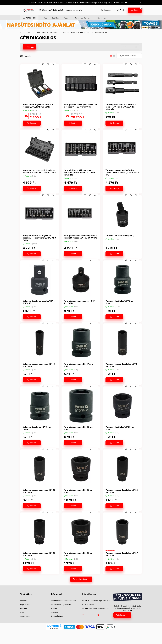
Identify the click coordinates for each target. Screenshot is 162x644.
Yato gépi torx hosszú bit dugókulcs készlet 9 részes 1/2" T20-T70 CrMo (39, 171)
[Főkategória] (21, 33)
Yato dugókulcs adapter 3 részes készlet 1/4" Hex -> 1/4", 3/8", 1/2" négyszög (121, 107)
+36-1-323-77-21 (92, 604)
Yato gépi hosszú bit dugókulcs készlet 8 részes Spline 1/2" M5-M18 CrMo (39, 238)
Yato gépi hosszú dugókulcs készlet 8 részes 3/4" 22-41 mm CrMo (80, 106)
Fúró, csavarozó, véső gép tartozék (76, 32)
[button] (29, 18)
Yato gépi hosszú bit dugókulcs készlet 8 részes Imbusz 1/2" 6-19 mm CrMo (79, 173)
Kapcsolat (102, 18)
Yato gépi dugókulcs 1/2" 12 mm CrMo (120, 302)
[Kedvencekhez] (48, 64)
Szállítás (55, 18)
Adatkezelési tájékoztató (61, 604)
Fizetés (67, 18)
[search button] (107, 10)
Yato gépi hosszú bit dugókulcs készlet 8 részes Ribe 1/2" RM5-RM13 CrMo (122, 173)
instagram (98, 615)
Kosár (22, 612)
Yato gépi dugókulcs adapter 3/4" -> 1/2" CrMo (80, 302)
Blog (45, 18)
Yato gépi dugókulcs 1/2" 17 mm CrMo (78, 365)
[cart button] (135, 10)
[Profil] (121, 10)
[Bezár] (140, 3)
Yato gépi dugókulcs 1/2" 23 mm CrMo (120, 428)
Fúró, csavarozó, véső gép (47, 32)
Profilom (23, 608)
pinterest (93, 615)
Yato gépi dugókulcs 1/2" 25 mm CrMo (79, 491)
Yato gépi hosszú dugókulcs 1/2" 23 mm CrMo (39, 491)
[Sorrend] (129, 56)
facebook (83, 615)
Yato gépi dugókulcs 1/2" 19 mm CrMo (37, 428)
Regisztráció (25, 604)
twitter (88, 615)
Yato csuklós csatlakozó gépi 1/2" (121, 236)
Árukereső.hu (54, 629)
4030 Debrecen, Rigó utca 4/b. (98, 601)
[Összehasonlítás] (43, 64)
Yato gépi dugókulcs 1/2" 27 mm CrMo (79, 554)
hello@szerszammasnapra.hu (70, 10)
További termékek (80, 579)
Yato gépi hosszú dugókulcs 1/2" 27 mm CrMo (122, 554)
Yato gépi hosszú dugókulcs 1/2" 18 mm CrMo (121, 365)
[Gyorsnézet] (53, 64)
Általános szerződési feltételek (64, 601)
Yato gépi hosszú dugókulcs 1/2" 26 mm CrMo (39, 554)
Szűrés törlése (129, 47)
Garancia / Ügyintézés (83, 18)
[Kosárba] (32, 123)
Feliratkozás (121, 615)
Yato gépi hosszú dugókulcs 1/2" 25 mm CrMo (122, 491)
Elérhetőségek (57, 616)
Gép (29, 32)
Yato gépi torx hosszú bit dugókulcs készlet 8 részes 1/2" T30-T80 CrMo (81, 237)
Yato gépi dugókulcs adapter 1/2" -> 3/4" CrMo (39, 302)
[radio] (114, 56)
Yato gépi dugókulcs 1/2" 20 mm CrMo (79, 428)
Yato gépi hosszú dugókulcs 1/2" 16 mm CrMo (39, 365)
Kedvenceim (25, 616)
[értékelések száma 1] (111, 551)
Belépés (23, 601)
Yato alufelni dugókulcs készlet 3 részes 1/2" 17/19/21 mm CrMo (38, 106)
